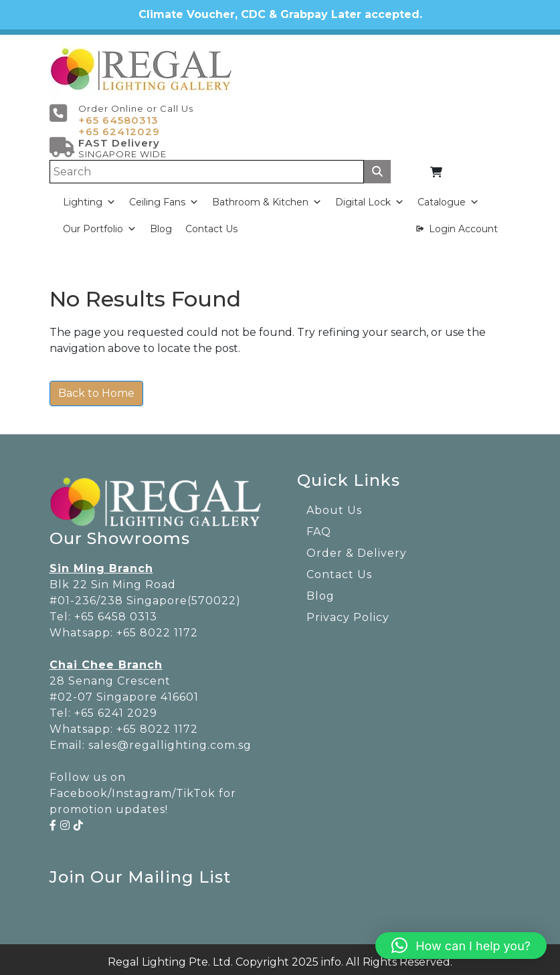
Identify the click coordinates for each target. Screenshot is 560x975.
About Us (334, 505)
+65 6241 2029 (116, 708)
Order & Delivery (357, 548)
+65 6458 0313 (116, 611)
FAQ (319, 526)
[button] (461, 946)
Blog (161, 224)
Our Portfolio (100, 224)
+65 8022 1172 (157, 627)
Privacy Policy (348, 612)
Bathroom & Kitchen (267, 197)
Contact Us (211, 224)
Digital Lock (370, 197)
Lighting (89, 197)
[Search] (207, 167)
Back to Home (96, 388)
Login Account (463, 224)
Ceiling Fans (164, 197)
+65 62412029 (119, 127)
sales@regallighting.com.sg (170, 740)
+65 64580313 (118, 115)
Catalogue (448, 197)
